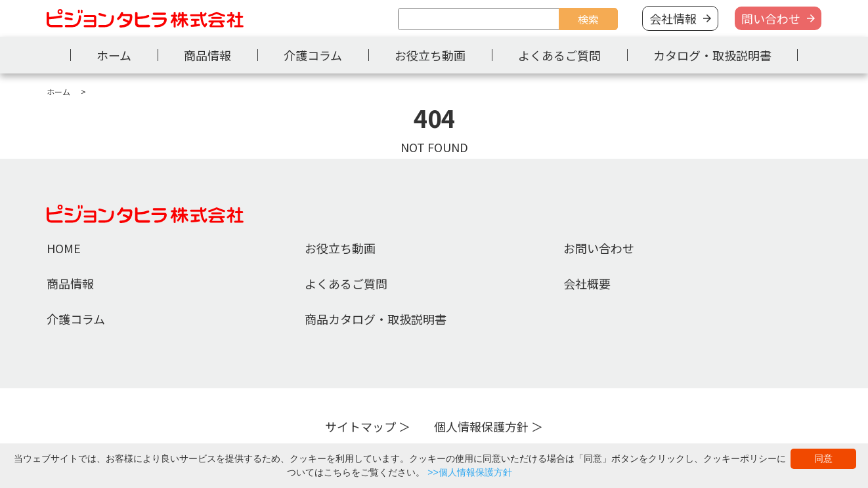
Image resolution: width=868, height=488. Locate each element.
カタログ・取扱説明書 (712, 55)
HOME (64, 248)
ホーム (114, 55)
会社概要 (587, 283)
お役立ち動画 (430, 55)
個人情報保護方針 (481, 426)
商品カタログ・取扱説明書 (376, 319)
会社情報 (673, 18)
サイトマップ (360, 426)
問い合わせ (771, 18)
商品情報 (207, 55)
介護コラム (313, 55)
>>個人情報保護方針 (469, 472)
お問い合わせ (599, 248)
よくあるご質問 (559, 55)
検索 (588, 19)
